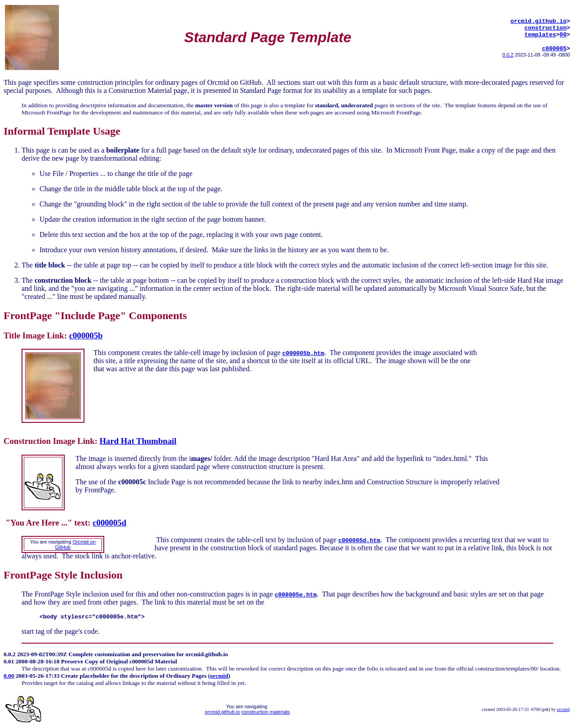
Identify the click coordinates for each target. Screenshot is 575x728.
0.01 (9, 661)
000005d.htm (361, 540)
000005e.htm (297, 594)
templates (540, 35)
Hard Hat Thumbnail (138, 441)
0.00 (9, 676)
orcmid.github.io (538, 19)
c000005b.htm (303, 353)
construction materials (265, 712)
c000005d (109, 523)
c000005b (86, 335)
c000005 (555, 51)
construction (546, 27)
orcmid (219, 676)
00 (563, 35)
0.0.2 (508, 57)
